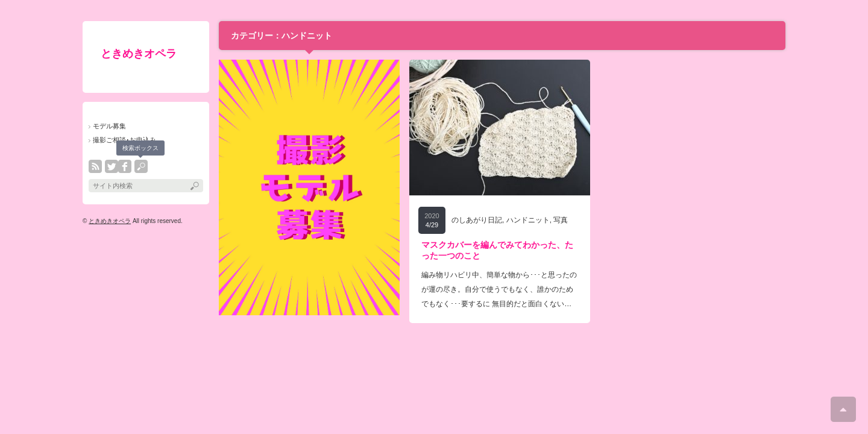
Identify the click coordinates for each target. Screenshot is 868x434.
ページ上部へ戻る (843, 409)
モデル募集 (109, 126)
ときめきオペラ (139, 54)
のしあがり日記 (477, 220)
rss (95, 166)
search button (141, 166)
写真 (561, 220)
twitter (112, 166)
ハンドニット (528, 220)
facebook (125, 166)
